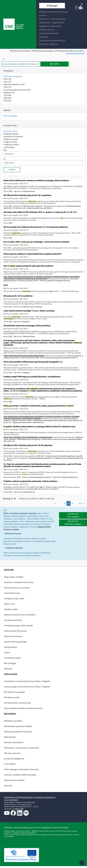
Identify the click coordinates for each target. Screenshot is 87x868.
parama (11, 277)
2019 (7, 79)
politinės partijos (74, 277)
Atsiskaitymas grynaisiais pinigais (18, 726)
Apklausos (8, 669)
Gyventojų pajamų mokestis (17, 90)
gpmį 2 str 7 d (75, 417)
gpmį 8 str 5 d (66, 417)
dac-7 (6, 356)
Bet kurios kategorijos (13, 76)
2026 (10, 206)
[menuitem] (53, 12)
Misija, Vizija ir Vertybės (14, 577)
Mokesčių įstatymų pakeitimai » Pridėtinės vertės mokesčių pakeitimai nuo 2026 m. (42, 207)
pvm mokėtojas (13, 417)
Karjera (7, 653)
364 (80, 503)
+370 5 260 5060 (11, 800)
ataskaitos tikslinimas (45, 437)
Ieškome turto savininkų (14, 780)
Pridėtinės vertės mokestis (32, 206)
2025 (7, 98)
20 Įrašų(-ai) (9, 499)
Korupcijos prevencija (13, 620)
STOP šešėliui (10, 764)
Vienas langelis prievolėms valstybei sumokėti (23, 708)
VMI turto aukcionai (12, 753)
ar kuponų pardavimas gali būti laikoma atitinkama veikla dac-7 (26, 356)
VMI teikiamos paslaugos (14, 692)
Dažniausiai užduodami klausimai (18, 732)
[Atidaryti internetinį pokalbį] (82, 863)
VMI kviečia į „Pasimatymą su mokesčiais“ (22, 748)
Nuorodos (8, 786)
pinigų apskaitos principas (26, 417)
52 (69, 503)
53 (72, 503)
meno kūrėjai (18, 277)
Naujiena (9, 93)
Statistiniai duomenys (13, 636)
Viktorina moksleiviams (14, 742)
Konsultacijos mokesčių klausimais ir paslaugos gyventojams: (30, 797)
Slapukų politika (44, 527)
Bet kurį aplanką (10, 116)
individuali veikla (39, 417)
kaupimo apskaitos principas (53, 417)
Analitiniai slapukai (13, 548)
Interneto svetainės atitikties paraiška (20, 775)
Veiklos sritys (9, 604)
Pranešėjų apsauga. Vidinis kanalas (18, 626)
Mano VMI (19, 809)
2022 (7, 87)
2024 (7, 101)
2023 (7, 95)
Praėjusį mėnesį (10, 142)
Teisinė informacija (12, 593)
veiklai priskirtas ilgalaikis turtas (31, 419)
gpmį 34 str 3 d (38, 277)
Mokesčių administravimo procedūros (20, 615)
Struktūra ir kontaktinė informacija (19, 582)
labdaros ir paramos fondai (61, 277)
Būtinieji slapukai (12, 534)
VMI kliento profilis (12, 698)
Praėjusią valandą (11, 134)
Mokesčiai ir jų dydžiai (13, 721)
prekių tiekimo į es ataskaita (30, 437)
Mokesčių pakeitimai (14, 84)
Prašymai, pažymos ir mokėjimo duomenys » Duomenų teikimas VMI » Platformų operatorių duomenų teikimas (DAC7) (43, 357)
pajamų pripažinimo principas (12, 419)
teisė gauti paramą (42, 279)
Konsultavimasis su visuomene (17, 588)
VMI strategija (10, 663)
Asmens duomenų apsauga (15, 642)
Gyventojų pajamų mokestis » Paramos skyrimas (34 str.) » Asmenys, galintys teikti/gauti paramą (41, 280)
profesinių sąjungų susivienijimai (26, 279)
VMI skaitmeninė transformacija (17, 703)
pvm (10, 437)
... (61, 503)
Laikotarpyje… (10, 147)
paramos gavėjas (28, 277)
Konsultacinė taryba (12, 658)
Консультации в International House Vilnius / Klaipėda (27, 687)
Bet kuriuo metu (10, 131)
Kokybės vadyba (11, 609)
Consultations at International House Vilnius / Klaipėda (27, 681)
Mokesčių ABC (10, 737)
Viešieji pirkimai (29, 191)
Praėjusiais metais (11, 145)
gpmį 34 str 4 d (48, 277)
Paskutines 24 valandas (13, 137)
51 (65, 503)
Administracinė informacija (15, 631)
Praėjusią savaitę (11, 139)
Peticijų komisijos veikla (14, 599)
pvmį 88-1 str (17, 437)
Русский (70, 54)
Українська (79, 54)
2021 (7, 82)
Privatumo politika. (12, 530)
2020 (10, 322)
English (81, 51)
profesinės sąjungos (10, 279)
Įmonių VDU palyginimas (14, 759)
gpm (5, 277)
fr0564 (6, 437)
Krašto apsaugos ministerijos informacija (21, 769)
